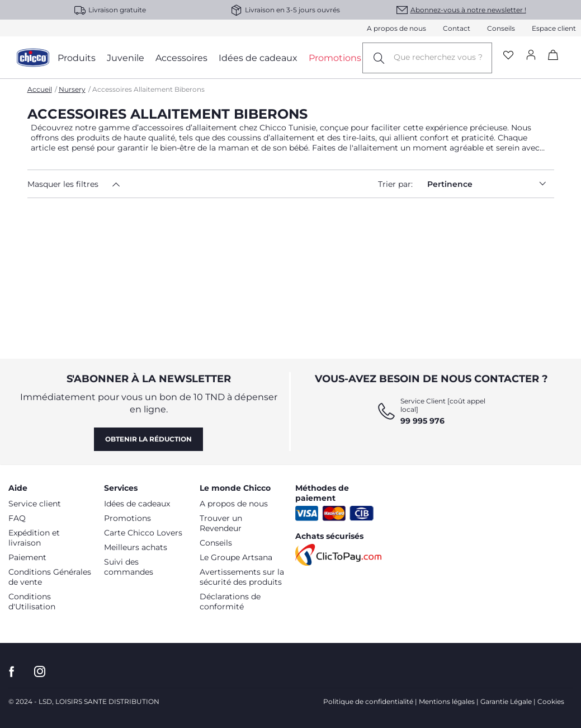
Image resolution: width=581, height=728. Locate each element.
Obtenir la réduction (148, 439)
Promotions (127, 518)
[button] (93, 184)
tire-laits (359, 138)
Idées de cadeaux (137, 504)
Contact (457, 28)
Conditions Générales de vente (50, 577)
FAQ (17, 518)
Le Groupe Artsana (236, 557)
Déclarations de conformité (230, 602)
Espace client (554, 28)
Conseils (501, 28)
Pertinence (491, 184)
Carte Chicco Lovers (143, 533)
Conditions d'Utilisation (32, 602)
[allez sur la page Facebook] (12, 672)
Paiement (27, 557)
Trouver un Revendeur (221, 523)
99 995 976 (422, 421)
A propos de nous (396, 28)
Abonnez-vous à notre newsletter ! (468, 10)
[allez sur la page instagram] (40, 672)
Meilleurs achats (136, 547)
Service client (35, 504)
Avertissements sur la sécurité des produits (242, 577)
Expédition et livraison (34, 538)
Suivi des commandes (129, 567)
